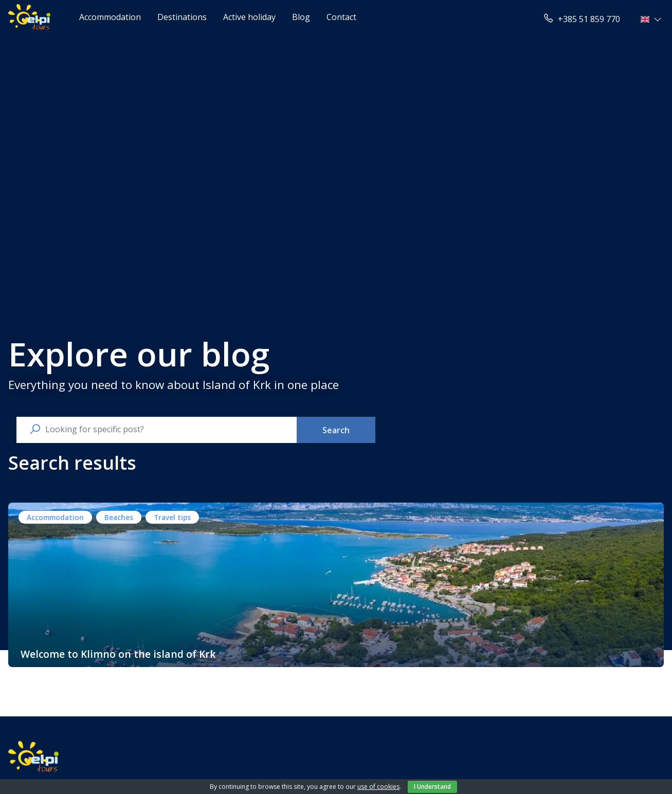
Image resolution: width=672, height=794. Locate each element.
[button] (652, 19)
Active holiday (249, 17)
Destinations (182, 17)
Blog (301, 17)
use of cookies (378, 787)
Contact (341, 17)
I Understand (432, 787)
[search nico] (165, 429)
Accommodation (110, 17)
